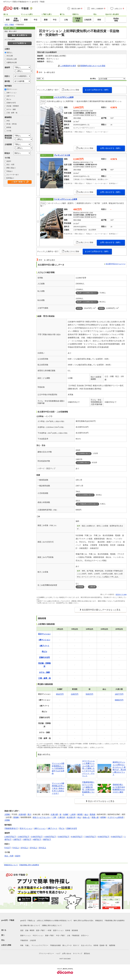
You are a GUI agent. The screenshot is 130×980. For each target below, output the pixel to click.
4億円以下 (37, 839)
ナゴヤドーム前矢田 (116, 817)
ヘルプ (58, 954)
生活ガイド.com (121, 594)
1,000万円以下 (10, 837)
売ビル (9, 99)
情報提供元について (11, 865)
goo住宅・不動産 (8, 920)
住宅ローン (85, 936)
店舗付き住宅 (11, 103)
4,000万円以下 (50, 837)
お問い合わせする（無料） (111, 148)
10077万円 (119, 694)
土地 (69, 936)
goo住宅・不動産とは (28, 921)
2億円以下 (17, 839)
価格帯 (7, 67)
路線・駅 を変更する (20, 35)
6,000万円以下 (77, 837)
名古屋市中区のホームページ (116, 264)
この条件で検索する (18, 182)
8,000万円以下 (104, 837)
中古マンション (38, 936)
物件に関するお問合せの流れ (84, 921)
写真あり (10, 171)
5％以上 (16, 848)
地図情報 (112, 945)
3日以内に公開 (12, 59)
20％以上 (43, 848)
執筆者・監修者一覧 (100, 945)
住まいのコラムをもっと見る (101, 801)
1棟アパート (11, 96)
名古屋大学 (71, 817)
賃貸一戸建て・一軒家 (44, 930)
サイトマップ (78, 954)
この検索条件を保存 (68, 66)
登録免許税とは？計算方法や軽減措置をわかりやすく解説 (119, 788)
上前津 (73, 814)
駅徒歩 (7, 153)
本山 (79, 817)
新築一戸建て (50, 936)
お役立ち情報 (6, 945)
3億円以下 (27, 839)
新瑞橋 (16, 817)
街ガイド (76, 945)
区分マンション (12, 89)
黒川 (29, 814)
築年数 (7, 81)
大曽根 (7, 814)
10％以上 (24, 848)
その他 (9, 131)
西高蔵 (92, 814)
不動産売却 (24, 940)
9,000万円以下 (117, 837)
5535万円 (89, 694)
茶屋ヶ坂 (95, 817)
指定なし (10, 52)
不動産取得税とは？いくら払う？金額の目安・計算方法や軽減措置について (88, 788)
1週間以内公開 (12, 63)
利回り (7, 76)
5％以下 (8, 848)
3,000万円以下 (37, 837)
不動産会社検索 (55, 945)
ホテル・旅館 (11, 109)
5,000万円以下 (64, 837)
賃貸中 (9, 161)
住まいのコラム (86, 945)
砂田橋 (103, 817)
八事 (54, 817)
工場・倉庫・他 (12, 113)
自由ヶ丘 (86, 817)
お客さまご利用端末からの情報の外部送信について (54, 921)
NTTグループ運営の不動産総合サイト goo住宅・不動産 (24, 2)
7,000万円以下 (90, 837)
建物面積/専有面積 (8, 137)
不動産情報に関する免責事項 (29, 865)
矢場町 (66, 814)
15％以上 (33, 848)
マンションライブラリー (40, 945)
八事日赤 (61, 817)
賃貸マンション (58, 930)
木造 (8, 121)
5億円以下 (47, 839)
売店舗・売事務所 (13, 106)
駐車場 (68, 930)
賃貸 (22, 930)
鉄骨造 (9, 127)
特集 (22, 945)
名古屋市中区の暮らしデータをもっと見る (101, 610)
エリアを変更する (20, 43)
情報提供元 (99, 921)
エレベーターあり (13, 175)
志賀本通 (22, 814)
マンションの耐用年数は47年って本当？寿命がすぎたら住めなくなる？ (58, 788)
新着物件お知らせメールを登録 (93, 66)
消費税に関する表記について (52, 925)
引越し (27, 945)
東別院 (80, 814)
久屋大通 (54, 814)
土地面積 (8, 144)
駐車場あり (10, 178)
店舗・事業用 (30, 930)
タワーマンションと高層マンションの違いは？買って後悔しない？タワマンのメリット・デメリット (88, 768)
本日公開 (10, 56)
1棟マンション (12, 93)
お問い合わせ (67, 954)
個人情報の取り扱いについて (30, 925)
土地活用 (33, 940)
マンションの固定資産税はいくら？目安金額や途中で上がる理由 (58, 768)
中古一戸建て (61, 936)
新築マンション (26, 936)
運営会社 (87, 954)
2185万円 (75, 694)
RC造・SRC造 (12, 124)
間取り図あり (11, 168)
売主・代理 (10, 165)
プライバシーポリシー (46, 954)
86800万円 (119, 700)
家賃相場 (75, 930)
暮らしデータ (67, 945)
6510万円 (60, 694)
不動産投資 (76, 936)
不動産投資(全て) (11, 828)
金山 (86, 814)
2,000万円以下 (24, 837)
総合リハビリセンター (42, 817)
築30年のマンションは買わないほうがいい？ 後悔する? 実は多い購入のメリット (119, 768)
